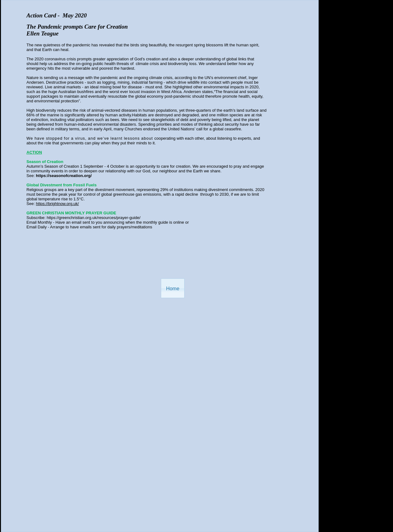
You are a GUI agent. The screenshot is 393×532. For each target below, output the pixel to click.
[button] (173, 288)
